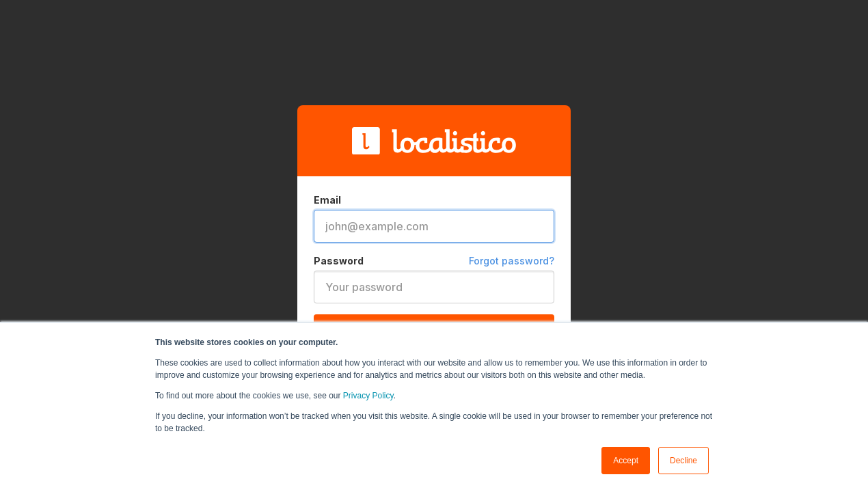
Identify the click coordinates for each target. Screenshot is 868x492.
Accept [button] (626, 461)
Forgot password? (512, 261)
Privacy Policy (368, 396)
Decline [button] (683, 461)
